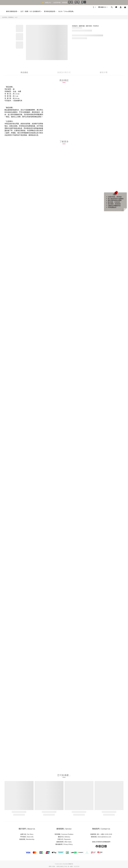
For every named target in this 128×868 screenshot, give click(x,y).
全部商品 (5, 17)
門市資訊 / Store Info (27, 837)
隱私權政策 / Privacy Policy (64, 844)
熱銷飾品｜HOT (13, 17)
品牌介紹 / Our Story (27, 834)
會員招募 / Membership (27, 839)
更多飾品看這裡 (50, 11)
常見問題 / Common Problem (64, 834)
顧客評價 (104, 72)
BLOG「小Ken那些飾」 (67, 11)
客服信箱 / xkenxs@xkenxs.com (101, 837)
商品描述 (24, 72)
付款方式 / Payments (64, 839)
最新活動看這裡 (12, 11)
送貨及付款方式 (64, 72)
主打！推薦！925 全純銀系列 (31, 11)
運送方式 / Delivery (64, 837)
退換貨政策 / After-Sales (64, 842)
